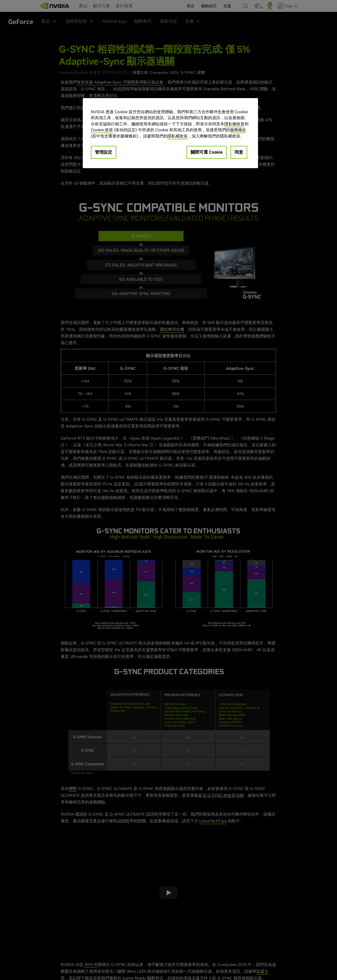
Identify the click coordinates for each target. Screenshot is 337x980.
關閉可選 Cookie (207, 152)
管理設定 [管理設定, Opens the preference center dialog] (104, 152)
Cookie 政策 (102, 130)
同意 (239, 152)
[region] (170, 133)
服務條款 (238, 130)
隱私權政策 (234, 124)
